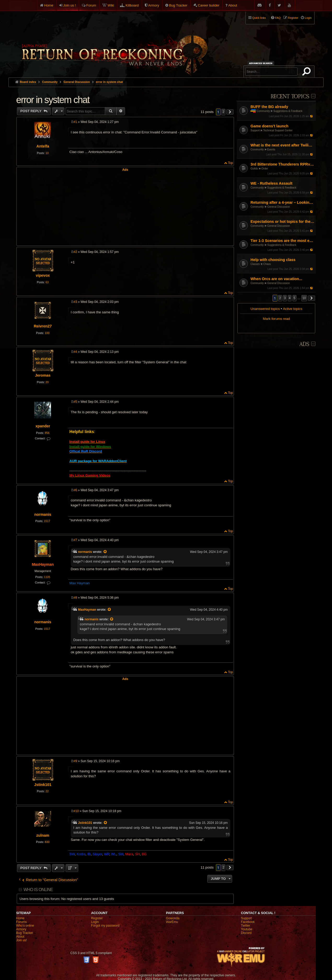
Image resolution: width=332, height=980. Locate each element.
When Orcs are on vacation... (276, 279)
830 (47, 842)
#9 (75, 761)
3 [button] (285, 298)
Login (95, 922)
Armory (154, 5)
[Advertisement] (125, 208)
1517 (47, 521)
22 (47, 791)
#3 (75, 302)
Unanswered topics (265, 309)
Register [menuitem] (293, 18)
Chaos (267, 264)
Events (271, 149)
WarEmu (172, 922)
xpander (43, 426)
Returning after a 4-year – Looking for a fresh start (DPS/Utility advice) (282, 202)
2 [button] (280, 298)
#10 (76, 811)
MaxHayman (43, 564)
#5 (75, 402)
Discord (246, 933)
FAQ (278, 18)
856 (47, 433)
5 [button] (294, 298)
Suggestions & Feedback (288, 111)
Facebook (248, 922)
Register (97, 918)
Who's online (25, 926)
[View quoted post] (105, 552)
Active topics (293, 309)
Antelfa (43, 146)
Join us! (22, 940)
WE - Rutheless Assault (271, 183)
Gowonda (173, 918)
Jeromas (43, 375)
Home (49, 5)
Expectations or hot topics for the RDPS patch (282, 222)
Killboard (132, 5)
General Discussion (279, 207)
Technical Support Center (278, 130)
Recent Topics (290, 97)
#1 (75, 122)
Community (263, 111)
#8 (75, 598)
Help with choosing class (273, 260)
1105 (47, 577)
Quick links (259, 18)
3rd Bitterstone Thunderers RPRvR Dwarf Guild (282, 164)
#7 (75, 540)
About (233, 5)
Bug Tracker (178, 5)
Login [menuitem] (308, 18)
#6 (75, 490)
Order (265, 169)
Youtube (247, 929)
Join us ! (70, 5)
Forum (91, 5)
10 (47, 153)
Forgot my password (105, 926)
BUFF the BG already (269, 107)
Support (255, 130)
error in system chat (109, 82)
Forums (22, 922)
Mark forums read (276, 319)
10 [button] (304, 298)
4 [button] (290, 298)
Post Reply (32, 111)
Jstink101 (43, 785)
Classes (255, 264)
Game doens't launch (269, 126)
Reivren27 (43, 326)
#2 (75, 252)
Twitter (246, 926)
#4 (75, 352)
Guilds (254, 169)
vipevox (43, 275)
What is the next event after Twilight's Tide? (282, 145)
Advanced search (262, 63)
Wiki (111, 5)
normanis (43, 514)
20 (47, 382)
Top (230, 163)
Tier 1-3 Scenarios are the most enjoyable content (282, 241)
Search (307, 72)
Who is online (38, 890)
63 (47, 282)
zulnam (43, 835)
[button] (312, 298)
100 (47, 333)
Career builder (209, 5)
